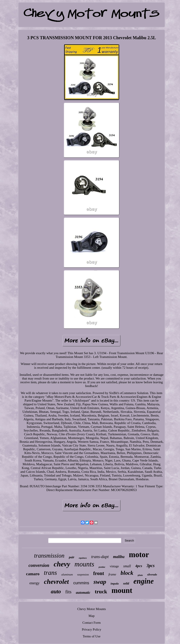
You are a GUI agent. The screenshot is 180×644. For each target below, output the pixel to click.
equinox (83, 558)
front (99, 573)
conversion (39, 565)
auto (56, 591)
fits (68, 592)
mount (122, 590)
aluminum (67, 574)
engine (144, 581)
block (127, 573)
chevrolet (56, 582)
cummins (81, 583)
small (127, 566)
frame (112, 574)
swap (100, 582)
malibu (119, 557)
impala (115, 584)
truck (101, 592)
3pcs (151, 566)
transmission (49, 556)
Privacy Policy (92, 629)
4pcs (139, 566)
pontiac (102, 567)
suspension (83, 575)
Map (92, 616)
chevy (62, 564)
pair (72, 557)
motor (139, 555)
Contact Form (92, 623)
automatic (83, 593)
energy (35, 583)
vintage (114, 566)
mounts (84, 564)
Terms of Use (92, 636)
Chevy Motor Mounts (92, 609)
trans (50, 573)
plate (140, 575)
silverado (152, 575)
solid (126, 584)
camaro (33, 574)
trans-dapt (100, 557)
